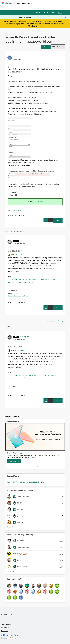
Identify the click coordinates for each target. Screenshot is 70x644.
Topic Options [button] (57, 47)
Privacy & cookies (7, 624)
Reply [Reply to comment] (58, 308)
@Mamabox (20, 255)
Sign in (46, 13)
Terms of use (5, 627)
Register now (37, 26)
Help (53, 13)
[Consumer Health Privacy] (35, 638)
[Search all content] (42, 17)
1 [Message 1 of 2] (14, 215)
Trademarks (5, 631)
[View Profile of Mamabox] (16, 57)
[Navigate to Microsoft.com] (7, 3)
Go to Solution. (38, 202)
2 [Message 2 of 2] (14, 303)
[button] (46, 47)
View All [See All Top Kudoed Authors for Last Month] (11, 571)
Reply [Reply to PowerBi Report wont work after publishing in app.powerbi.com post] (58, 220)
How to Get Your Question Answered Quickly (24, 482)
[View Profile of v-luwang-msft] (25, 241)
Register (38, 13)
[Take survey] (14, 461)
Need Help (17, 210)
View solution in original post (18, 296)
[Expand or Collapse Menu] (3, 8)
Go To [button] (60, 13)
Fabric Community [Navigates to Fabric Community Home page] (24, 3)
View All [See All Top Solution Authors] (11, 527)
